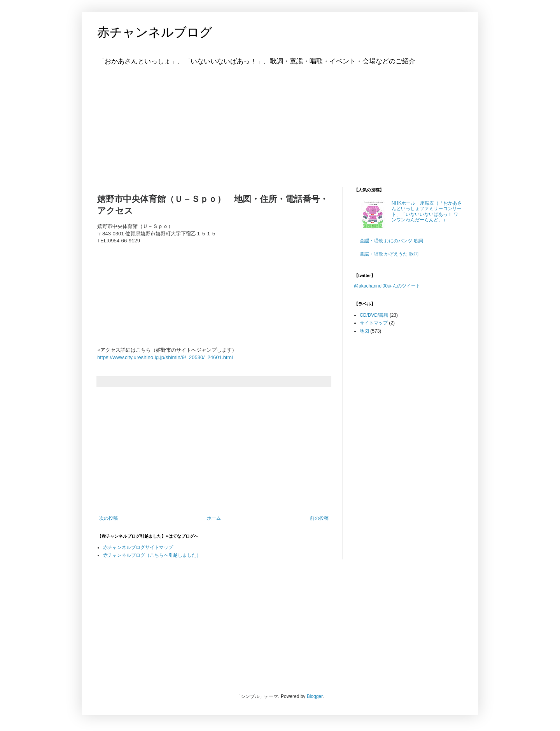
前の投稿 (319, 518)
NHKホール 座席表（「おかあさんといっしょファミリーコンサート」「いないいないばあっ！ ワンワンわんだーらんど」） (427, 211)
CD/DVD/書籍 (374, 315)
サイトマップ (374, 323)
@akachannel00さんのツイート (387, 286)
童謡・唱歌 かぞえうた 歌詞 (389, 254)
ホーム (214, 518)
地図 (364, 331)
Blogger (315, 696)
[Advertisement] (146, 125)
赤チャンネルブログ (155, 32)
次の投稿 (108, 518)
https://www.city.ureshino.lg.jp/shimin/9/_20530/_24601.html (165, 357)
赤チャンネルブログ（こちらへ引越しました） (152, 555)
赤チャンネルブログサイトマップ (138, 547)
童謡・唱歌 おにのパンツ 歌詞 (391, 241)
